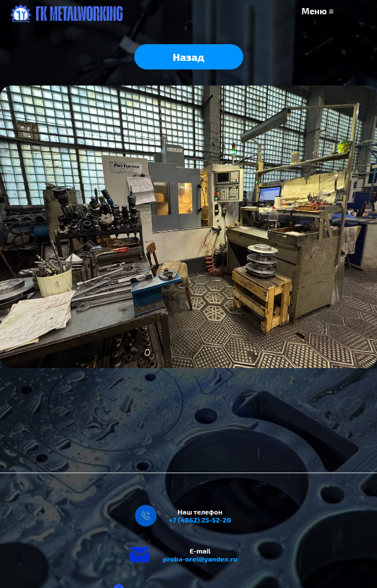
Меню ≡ (318, 11)
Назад (188, 57)
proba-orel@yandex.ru (200, 559)
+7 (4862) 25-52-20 (200, 520)
